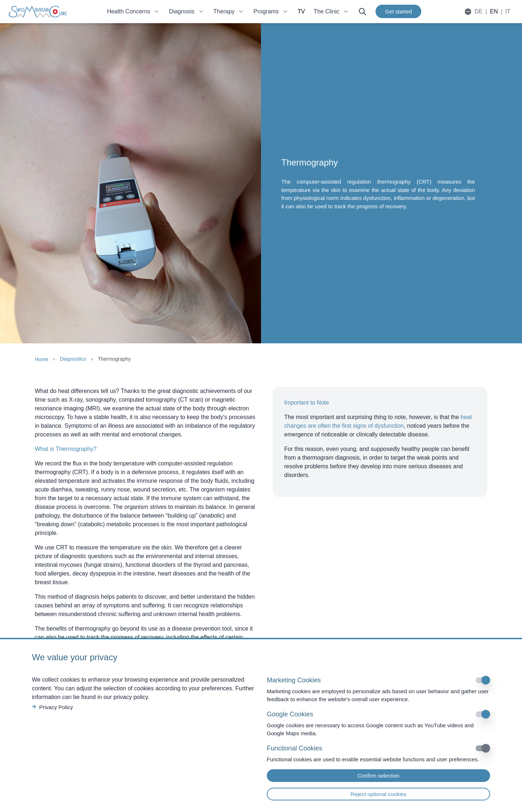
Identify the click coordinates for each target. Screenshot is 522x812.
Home (42, 359)
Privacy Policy (52, 707)
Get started (398, 11)
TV (301, 11)
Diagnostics (73, 359)
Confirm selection (378, 776)
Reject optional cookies (378, 794)
